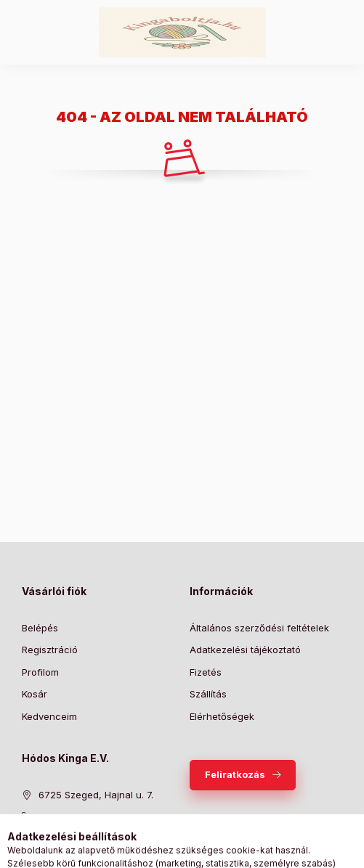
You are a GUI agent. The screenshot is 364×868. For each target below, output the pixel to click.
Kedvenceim (49, 716)
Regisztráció (50, 650)
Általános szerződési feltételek (259, 628)
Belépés (40, 628)
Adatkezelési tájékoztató (245, 650)
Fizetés (206, 672)
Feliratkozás (235, 774)
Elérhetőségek (222, 716)
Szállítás (208, 694)
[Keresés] (159, 850)
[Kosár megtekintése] (241, 850)
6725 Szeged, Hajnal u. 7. (96, 795)
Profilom (40, 672)
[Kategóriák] (123, 850)
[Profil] (195, 850)
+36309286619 (73, 816)
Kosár (35, 694)
